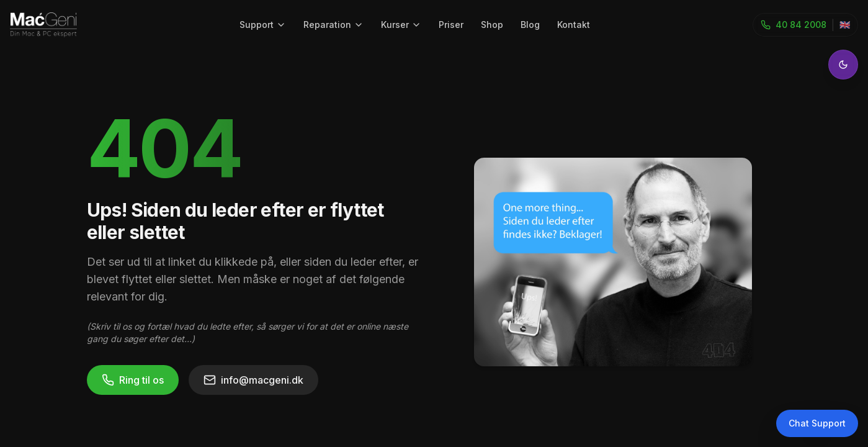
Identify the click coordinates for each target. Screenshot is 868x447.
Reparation (333, 25)
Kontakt (574, 25)
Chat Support (817, 423)
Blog (530, 25)
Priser (451, 25)
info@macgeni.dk (253, 380)
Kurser (401, 25)
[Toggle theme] (843, 65)
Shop (492, 25)
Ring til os (133, 380)
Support (263, 25)
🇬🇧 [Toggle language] (845, 25)
